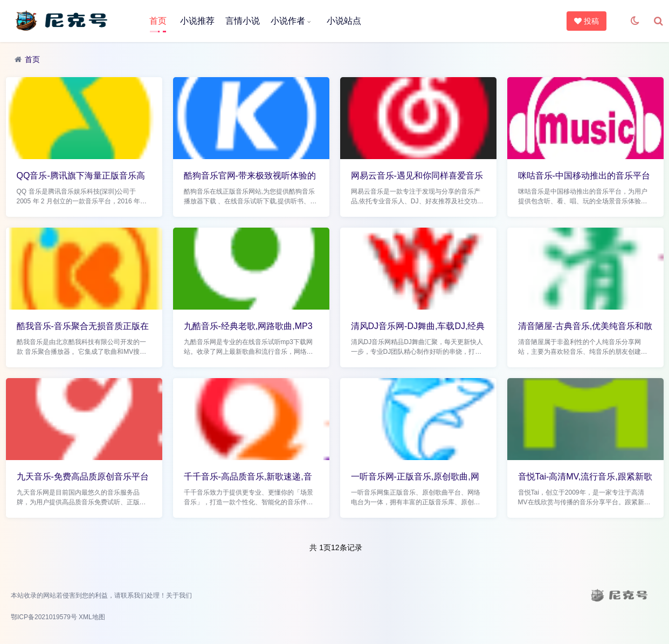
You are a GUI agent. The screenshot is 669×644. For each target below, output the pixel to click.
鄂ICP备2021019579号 (44, 617)
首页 (158, 21)
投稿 (587, 21)
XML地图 (92, 617)
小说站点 (344, 21)
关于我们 (179, 595)
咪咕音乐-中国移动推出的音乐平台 (584, 176)
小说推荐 (197, 21)
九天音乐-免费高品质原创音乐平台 (83, 477)
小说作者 (288, 21)
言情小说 (243, 21)
